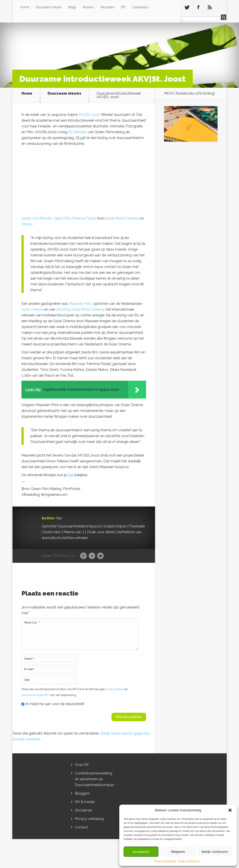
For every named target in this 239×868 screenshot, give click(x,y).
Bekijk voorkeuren (215, 852)
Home (25, 7)
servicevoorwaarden (35, 700)
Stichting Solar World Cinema (80, 309)
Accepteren (141, 852)
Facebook (92, 556)
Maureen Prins (80, 304)
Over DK (82, 770)
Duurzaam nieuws (49, 7)
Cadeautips (140, 7)
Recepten (108, 7)
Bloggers (82, 799)
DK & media (85, 807)
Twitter (100, 556)
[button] (230, 810)
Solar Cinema (32, 309)
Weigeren (178, 852)
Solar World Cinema (122, 218)
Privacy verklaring (165, 861)
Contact (82, 833)
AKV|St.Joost (89, 115)
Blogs (72, 7)
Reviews (88, 7)
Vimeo (27, 224)
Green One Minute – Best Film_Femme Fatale (59, 218)
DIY (123, 7)
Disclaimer (83, 816)
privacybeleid (115, 694)
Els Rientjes (78, 132)
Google (83, 556)
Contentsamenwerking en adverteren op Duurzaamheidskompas (94, 784)
